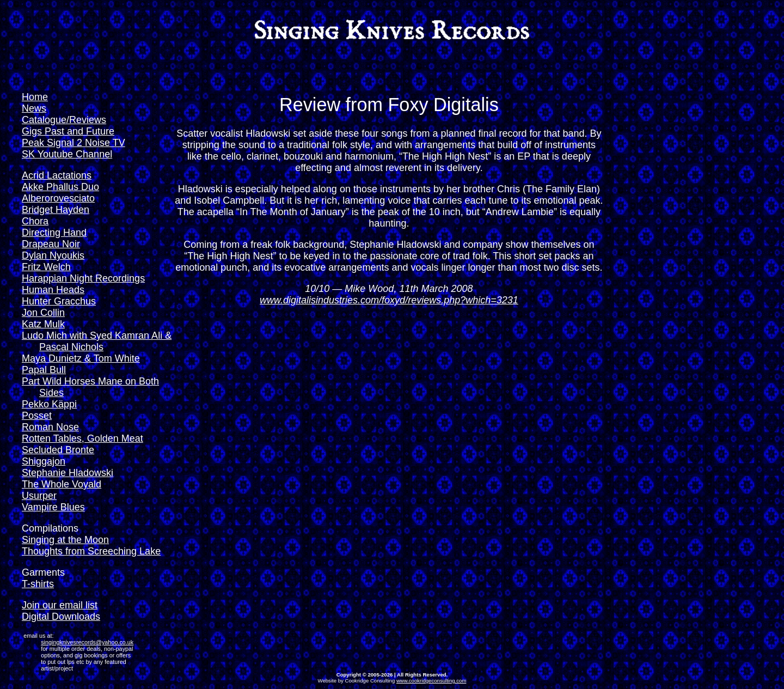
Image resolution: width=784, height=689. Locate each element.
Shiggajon (44, 461)
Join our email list (60, 605)
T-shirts (38, 584)
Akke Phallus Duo (60, 187)
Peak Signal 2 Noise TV (73, 143)
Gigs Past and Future (68, 131)
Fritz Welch (46, 267)
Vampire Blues (53, 507)
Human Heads (53, 290)
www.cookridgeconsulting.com (431, 681)
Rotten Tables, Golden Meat (82, 438)
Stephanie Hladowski (68, 473)
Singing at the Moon (65, 540)
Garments (43, 572)
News (34, 108)
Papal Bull (44, 370)
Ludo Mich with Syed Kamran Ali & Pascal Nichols (97, 341)
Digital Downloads (61, 617)
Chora (35, 221)
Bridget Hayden (56, 210)
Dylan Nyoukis (53, 255)
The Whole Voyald (62, 484)
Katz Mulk (43, 324)
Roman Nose (50, 427)
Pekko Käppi (49, 404)
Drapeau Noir (51, 244)
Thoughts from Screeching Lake (91, 551)
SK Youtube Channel (67, 154)
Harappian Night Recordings (83, 278)
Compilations (50, 528)
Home (35, 97)
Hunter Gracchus (59, 301)
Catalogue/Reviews (64, 120)
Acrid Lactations (57, 175)
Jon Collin (43, 313)
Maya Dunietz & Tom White (81, 358)
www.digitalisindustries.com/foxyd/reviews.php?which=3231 (389, 300)
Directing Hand (54, 233)
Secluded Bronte (58, 450)
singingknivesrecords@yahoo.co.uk (87, 642)
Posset (37, 416)
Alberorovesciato (58, 198)
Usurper (39, 496)
